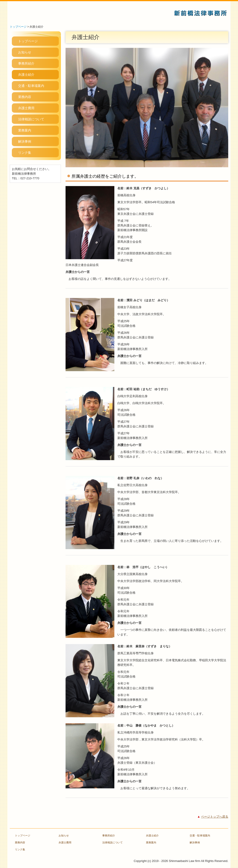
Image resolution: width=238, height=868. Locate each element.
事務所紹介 (26, 63)
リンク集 (25, 153)
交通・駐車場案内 (31, 86)
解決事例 (25, 141)
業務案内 (25, 130)
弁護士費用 (26, 108)
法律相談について (31, 119)
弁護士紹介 (26, 75)
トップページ (28, 41)
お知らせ (25, 52)
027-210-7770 (30, 178)
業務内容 (25, 97)
